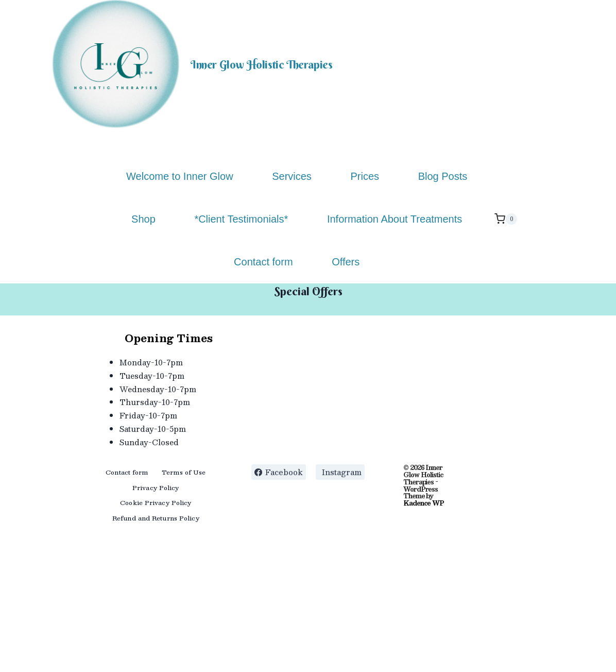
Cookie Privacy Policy (156, 502)
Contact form (263, 262)
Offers (346, 262)
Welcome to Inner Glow (180, 176)
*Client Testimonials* (241, 219)
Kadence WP (423, 503)
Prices (365, 176)
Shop (143, 219)
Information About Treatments (395, 219)
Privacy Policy (156, 488)
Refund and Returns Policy (156, 518)
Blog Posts (443, 176)
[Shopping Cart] (506, 219)
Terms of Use (184, 472)
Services (292, 176)
